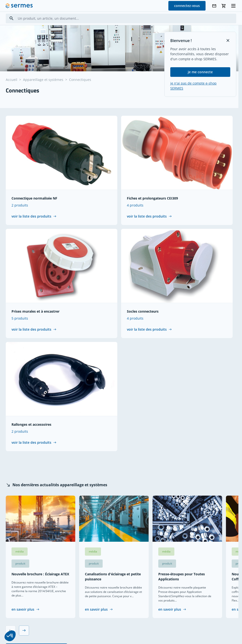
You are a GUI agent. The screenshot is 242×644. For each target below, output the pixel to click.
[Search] (12, 18)
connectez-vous (187, 6)
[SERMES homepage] (19, 6)
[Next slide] (24, 631)
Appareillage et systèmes (43, 80)
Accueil (12, 80)
